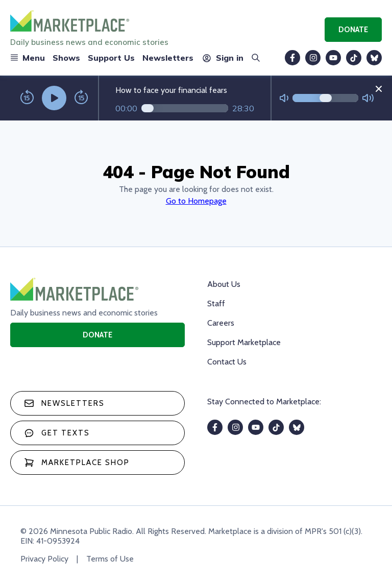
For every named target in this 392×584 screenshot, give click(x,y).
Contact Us (227, 362)
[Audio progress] (185, 108)
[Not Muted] (284, 98)
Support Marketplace (244, 342)
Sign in (222, 58)
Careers (221, 323)
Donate (353, 30)
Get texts (57, 433)
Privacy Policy (44, 559)
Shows (66, 58)
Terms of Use (110, 559)
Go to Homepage (196, 201)
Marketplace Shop (77, 463)
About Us (224, 284)
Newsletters (168, 58)
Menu (28, 58)
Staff (216, 303)
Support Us (111, 58)
